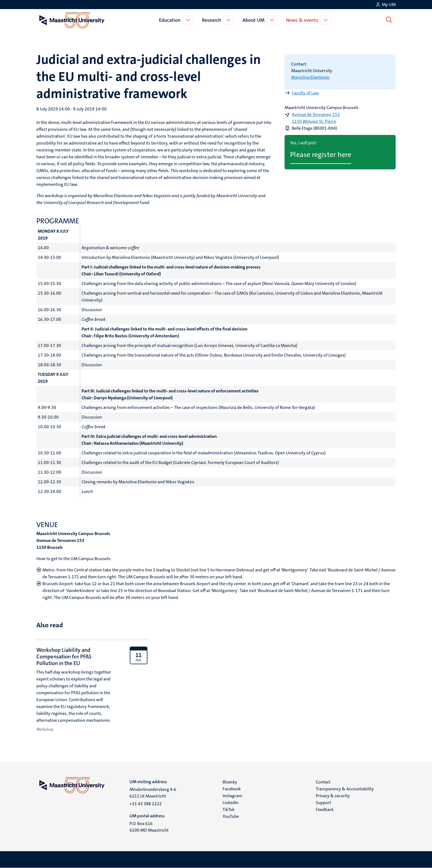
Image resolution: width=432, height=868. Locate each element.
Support (323, 803)
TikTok (229, 809)
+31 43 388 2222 (146, 804)
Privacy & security (333, 796)
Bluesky (230, 782)
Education (171, 20)
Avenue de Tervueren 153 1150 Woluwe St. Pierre (316, 118)
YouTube (231, 816)
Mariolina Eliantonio (310, 77)
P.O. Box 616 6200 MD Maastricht (149, 827)
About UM (255, 20)
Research (213, 20)
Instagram (232, 796)
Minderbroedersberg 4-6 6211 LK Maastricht (153, 793)
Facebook (232, 789)
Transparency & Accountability (345, 789)
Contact (323, 782)
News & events (303, 20)
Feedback (325, 809)
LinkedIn (231, 803)
